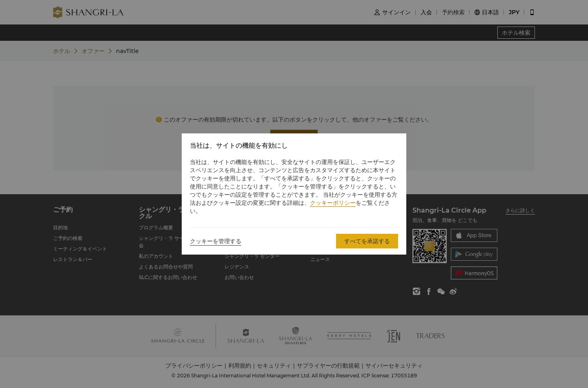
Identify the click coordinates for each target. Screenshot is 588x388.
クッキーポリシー (333, 203)
